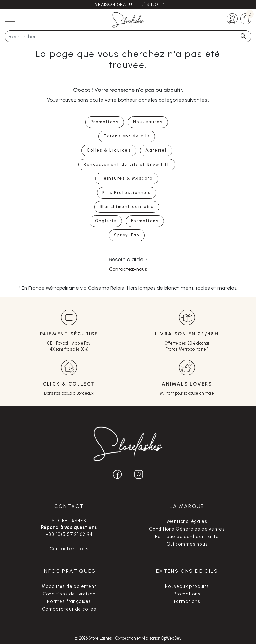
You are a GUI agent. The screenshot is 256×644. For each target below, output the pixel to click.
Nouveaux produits (187, 586)
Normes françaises (69, 601)
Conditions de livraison (69, 594)
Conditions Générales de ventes (187, 529)
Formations (187, 601)
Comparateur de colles (69, 609)
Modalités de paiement (69, 586)
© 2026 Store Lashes (94, 638)
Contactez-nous (128, 269)
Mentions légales (187, 521)
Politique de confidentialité (187, 537)
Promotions (187, 594)
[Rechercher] (128, 36)
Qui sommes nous (187, 544)
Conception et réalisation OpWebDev (148, 638)
